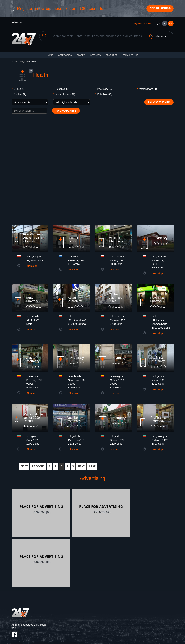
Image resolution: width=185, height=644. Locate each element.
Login (157, 24)
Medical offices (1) (65, 92)
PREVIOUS (38, 464)
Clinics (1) (19, 87)
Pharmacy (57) (105, 87)
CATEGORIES (65, 53)
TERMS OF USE (130, 53)
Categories (24, 60)
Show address (66, 109)
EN (171, 24)
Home (14, 60)
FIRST (24, 464)
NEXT (81, 464)
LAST (92, 464)
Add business (158, 9)
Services (95, 53)
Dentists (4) (20, 92)
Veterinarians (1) (148, 87)
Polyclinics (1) (105, 92)
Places (81, 53)
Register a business (142, 24)
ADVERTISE (112, 53)
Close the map (159, 100)
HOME (50, 53)
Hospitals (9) (62, 87)
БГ (165, 24)
